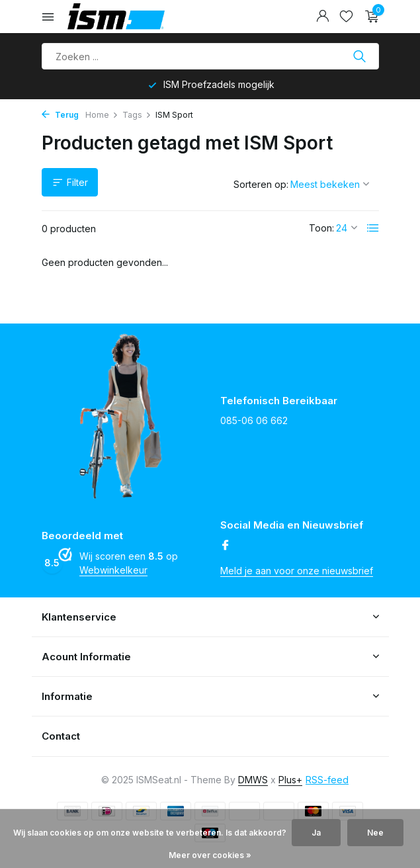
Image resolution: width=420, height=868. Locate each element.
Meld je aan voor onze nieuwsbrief (297, 571)
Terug (60, 115)
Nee (375, 833)
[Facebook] (226, 546)
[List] (373, 228)
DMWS (253, 780)
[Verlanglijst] (346, 17)
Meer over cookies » (210, 855)
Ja (316, 833)
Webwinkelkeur (113, 570)
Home (102, 115)
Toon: (321, 228)
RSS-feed (327, 780)
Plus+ (290, 780)
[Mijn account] (322, 17)
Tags (137, 115)
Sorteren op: (261, 184)
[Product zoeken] (210, 56)
